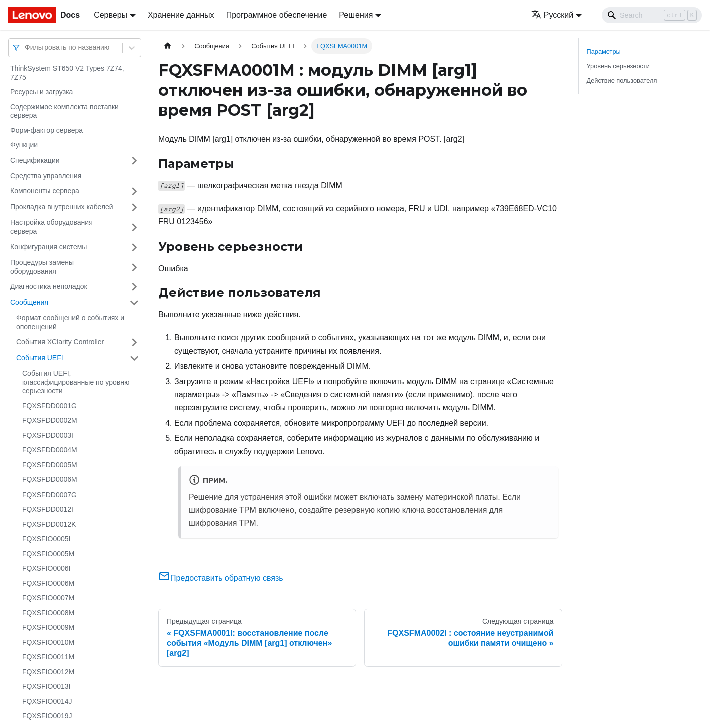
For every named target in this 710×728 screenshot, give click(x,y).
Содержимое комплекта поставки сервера (64, 111)
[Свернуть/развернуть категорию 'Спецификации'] (134, 161)
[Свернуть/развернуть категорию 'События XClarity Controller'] (134, 342)
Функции (24, 145)
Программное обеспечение (277, 15)
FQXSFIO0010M (48, 642)
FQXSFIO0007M (48, 598)
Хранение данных (181, 15)
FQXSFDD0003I (48, 435)
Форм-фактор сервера (46, 130)
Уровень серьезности (618, 66)
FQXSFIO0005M (48, 554)
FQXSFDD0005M (50, 465)
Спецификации (35, 160)
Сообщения (29, 302)
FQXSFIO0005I (46, 539)
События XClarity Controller (60, 342)
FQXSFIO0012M (48, 672)
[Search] (652, 15)
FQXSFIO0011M (48, 657)
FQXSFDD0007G (49, 495)
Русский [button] (552, 15)
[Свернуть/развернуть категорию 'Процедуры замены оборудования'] (134, 267)
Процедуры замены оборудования (42, 267)
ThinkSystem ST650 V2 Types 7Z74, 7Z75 (67, 73)
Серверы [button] (110, 15)
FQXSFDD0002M (50, 420)
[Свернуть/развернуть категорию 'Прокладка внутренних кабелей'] (134, 207)
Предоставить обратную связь (221, 578)
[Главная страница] (168, 46)
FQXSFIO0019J (47, 716)
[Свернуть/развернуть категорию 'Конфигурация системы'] (134, 247)
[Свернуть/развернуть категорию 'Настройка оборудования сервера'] (134, 227)
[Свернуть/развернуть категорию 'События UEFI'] (134, 358)
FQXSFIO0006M (48, 583)
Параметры (604, 51)
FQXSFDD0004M (50, 450)
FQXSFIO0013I (46, 686)
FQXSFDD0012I (48, 509)
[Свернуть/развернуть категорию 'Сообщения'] (134, 303)
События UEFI (40, 358)
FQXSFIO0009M (48, 627)
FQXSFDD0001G (49, 406)
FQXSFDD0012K (49, 524)
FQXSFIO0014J (47, 701)
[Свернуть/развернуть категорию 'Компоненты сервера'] (134, 191)
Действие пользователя (622, 80)
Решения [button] (356, 15)
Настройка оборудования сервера (51, 227)
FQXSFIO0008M (48, 613)
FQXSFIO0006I (46, 568)
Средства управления (46, 176)
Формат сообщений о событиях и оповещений (70, 322)
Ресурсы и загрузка (41, 92)
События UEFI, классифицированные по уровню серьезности (76, 382)
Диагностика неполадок (49, 286)
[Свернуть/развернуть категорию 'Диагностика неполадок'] (134, 287)
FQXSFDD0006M (50, 479)
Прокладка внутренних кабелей (62, 207)
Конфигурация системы (48, 247)
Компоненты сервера (45, 191)
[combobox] (26, 47)
